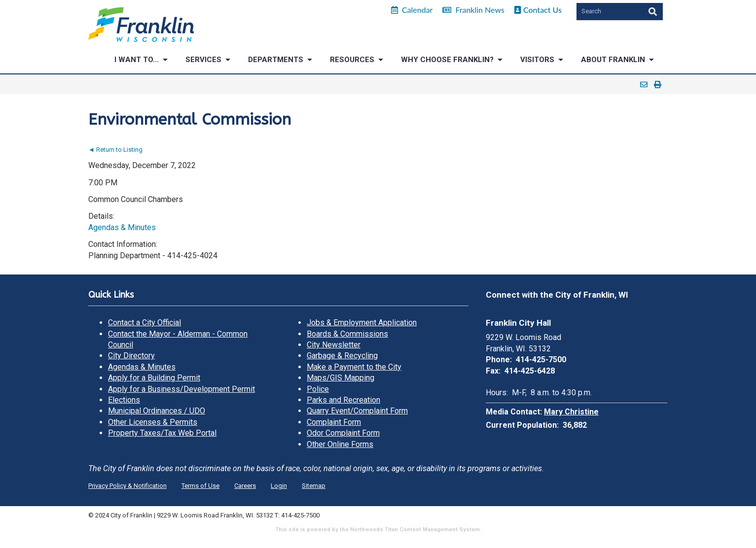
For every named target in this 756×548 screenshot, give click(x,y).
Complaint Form (334, 422)
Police (318, 389)
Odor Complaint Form (343, 433)
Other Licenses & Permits (153, 422)
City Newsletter (334, 345)
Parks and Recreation (343, 400)
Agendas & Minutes (122, 227)
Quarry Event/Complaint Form (357, 411)
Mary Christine (571, 412)
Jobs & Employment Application (362, 323)
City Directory (131, 356)
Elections (124, 400)
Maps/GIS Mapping (341, 378)
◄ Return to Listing (115, 150)
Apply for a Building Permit (154, 378)
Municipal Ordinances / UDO (157, 411)
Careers (245, 486)
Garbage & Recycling (342, 356)
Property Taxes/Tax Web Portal (162, 433)
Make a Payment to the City (354, 367)
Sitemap (314, 486)
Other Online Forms (340, 444)
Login (279, 486)
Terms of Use (200, 486)
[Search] (652, 12)
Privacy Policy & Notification (127, 486)
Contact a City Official (144, 323)
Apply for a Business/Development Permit (181, 389)
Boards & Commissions (347, 334)
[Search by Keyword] (609, 12)
